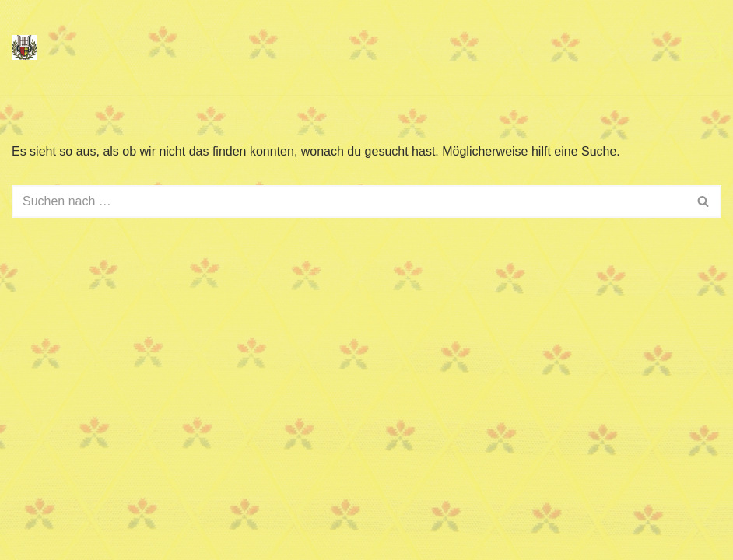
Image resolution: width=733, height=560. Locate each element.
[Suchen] (349, 201)
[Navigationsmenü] (701, 47)
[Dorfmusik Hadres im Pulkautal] (24, 47)
